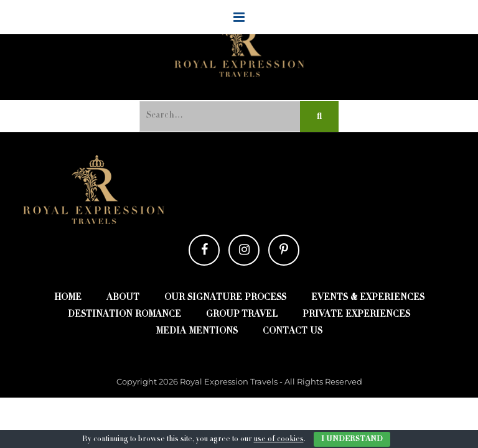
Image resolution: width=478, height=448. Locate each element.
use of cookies (279, 439)
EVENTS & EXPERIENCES (368, 298)
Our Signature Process (225, 298)
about (123, 298)
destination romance (124, 315)
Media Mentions (197, 332)
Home (68, 298)
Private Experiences (356, 315)
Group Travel (242, 315)
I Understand (352, 439)
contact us (293, 332)
